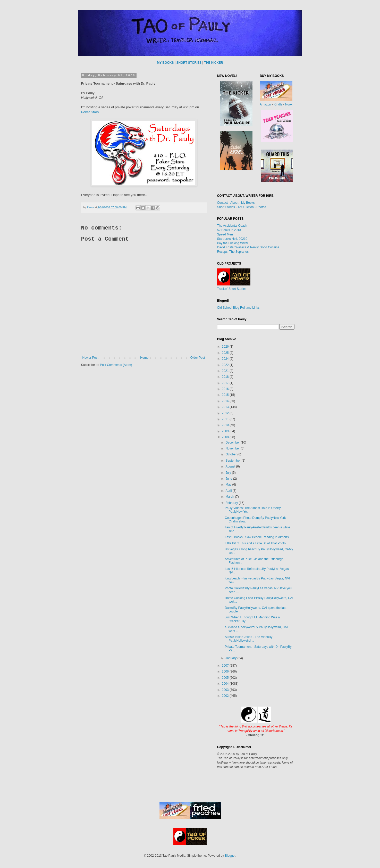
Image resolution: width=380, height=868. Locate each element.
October (231, 454)
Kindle (278, 104)
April (229, 491)
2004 (226, 684)
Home (144, 358)
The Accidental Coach (232, 226)
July (229, 473)
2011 (226, 419)
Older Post (198, 358)
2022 (226, 365)
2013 (226, 407)
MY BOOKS (165, 63)
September (233, 461)
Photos (261, 207)
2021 (226, 371)
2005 (226, 678)
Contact (222, 203)
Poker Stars (90, 112)
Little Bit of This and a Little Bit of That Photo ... (257, 543)
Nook (289, 104)
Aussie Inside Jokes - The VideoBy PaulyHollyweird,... (248, 639)
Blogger (230, 856)
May (229, 485)
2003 (226, 690)
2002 (226, 696)
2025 (226, 353)
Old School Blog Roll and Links (238, 308)
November (233, 448)
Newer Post (90, 358)
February (232, 503)
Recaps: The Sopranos (233, 252)
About (234, 203)
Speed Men (225, 234)
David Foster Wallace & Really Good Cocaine (248, 247)
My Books (248, 203)
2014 (226, 401)
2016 (226, 389)
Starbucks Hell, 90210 (232, 239)
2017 (226, 383)
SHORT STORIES (189, 63)
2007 (226, 666)
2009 (226, 431)
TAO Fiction (246, 207)
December (233, 443)
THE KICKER (213, 63)
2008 (226, 437)
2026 (226, 347)
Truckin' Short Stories (232, 289)
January (231, 658)
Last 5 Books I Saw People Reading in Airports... (258, 537)
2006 (226, 672)
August (231, 466)
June (229, 479)
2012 (226, 413)
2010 (226, 425)
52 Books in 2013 (229, 230)
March (230, 497)
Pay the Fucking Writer (233, 243)
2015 (226, 395)
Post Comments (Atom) (116, 365)
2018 (226, 377)
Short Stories (226, 207)
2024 (226, 359)
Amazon (265, 104)
